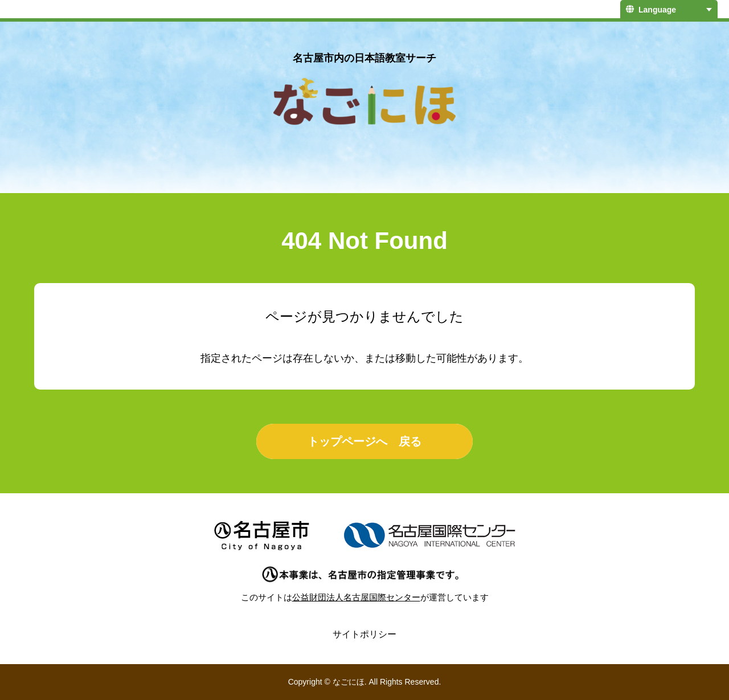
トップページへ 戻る (364, 441)
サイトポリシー (364, 634)
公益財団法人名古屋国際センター (356, 597)
